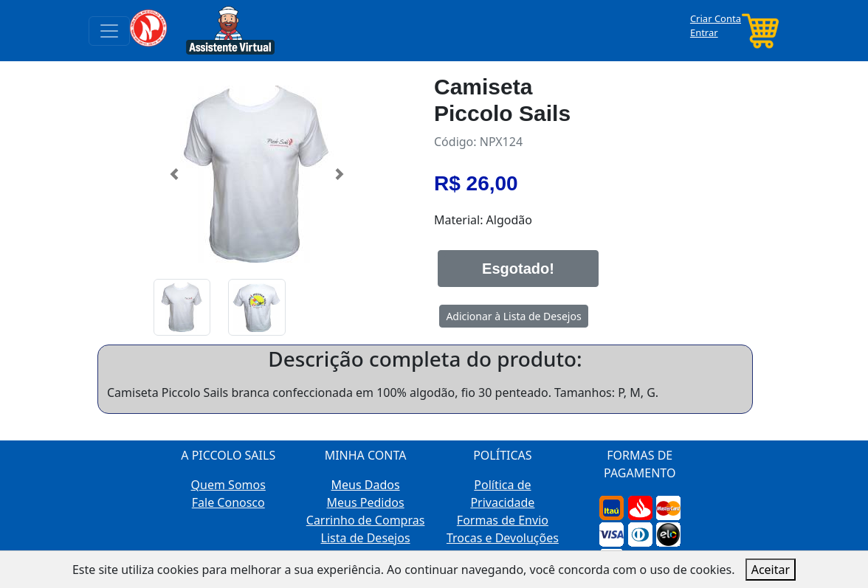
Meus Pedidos (366, 502)
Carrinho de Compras (366, 520)
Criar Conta (716, 18)
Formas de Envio (503, 520)
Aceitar (771, 570)
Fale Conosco (228, 502)
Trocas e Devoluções (503, 538)
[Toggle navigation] (109, 31)
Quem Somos (228, 485)
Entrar (704, 32)
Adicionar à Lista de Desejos (513, 316)
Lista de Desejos (366, 538)
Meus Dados (366, 485)
